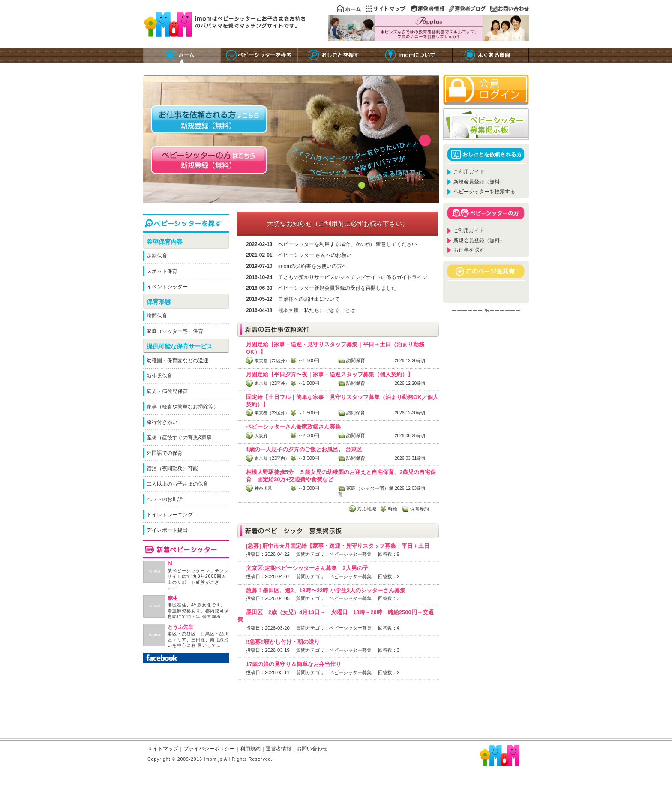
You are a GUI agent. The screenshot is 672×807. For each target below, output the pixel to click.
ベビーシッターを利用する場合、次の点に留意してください (348, 244)
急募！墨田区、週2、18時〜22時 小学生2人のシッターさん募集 (326, 590)
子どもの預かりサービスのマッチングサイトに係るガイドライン (353, 277)
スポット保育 (162, 271)
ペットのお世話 (165, 499)
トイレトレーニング (170, 515)
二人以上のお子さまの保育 (177, 484)
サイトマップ (163, 749)
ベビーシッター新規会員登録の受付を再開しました (337, 288)
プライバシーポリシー (209, 749)
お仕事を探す (469, 250)
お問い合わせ (312, 749)
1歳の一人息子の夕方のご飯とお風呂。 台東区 (304, 449)
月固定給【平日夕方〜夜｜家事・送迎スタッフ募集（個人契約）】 (330, 374)
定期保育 (157, 256)
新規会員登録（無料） (479, 182)
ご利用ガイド (469, 172)
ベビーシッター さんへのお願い (315, 255)
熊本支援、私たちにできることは (317, 310)
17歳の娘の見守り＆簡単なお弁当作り (294, 664)
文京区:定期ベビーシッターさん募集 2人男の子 (307, 568)
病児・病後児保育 (167, 391)
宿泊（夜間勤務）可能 (172, 468)
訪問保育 (157, 316)
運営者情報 (279, 749)
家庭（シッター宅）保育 (175, 331)
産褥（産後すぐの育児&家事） (182, 438)
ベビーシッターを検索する (484, 192)
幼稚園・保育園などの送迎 (177, 360)
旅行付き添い (162, 422)
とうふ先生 (180, 627)
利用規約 (250, 749)
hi (170, 564)
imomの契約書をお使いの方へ (313, 266)
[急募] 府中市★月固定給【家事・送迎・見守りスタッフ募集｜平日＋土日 (338, 546)
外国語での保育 (165, 453)
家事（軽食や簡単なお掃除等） (183, 407)
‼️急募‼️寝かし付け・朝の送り (283, 642)
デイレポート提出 (167, 530)
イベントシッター (167, 287)
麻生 (173, 598)
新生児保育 (159, 376)
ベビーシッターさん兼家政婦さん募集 (293, 427)
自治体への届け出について (309, 299)
